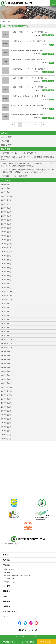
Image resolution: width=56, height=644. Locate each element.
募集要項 (7, 601)
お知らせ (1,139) (7, 137)
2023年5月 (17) (6, 319)
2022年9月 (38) (6, 351)
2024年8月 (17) (6, 260)
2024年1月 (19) (6, 288)
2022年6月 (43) (6, 363)
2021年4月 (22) (6, 419)
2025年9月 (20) (6, 208)
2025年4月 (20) (6, 228)
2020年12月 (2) (6, 435)
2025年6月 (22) (6, 220)
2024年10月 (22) (6, 252)
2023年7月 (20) (6, 312)
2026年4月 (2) (6, 184)
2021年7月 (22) (6, 407)
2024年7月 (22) (6, 264)
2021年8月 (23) (6, 403)
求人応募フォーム (10, 611)
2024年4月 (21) (6, 276)
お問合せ (7, 606)
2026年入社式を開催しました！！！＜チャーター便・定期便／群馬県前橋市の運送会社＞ (28, 158)
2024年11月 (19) (6, 248)
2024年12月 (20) (6, 244)
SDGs (5, 596)
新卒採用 (7, 560)
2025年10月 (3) (6, 204)
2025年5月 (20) (6, 224)
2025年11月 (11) (6, 200)
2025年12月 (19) (6, 196)
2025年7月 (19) (6, 216)
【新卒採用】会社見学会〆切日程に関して (15, 176)
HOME (4, 21)
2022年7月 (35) (6, 359)
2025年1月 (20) (6, 240)
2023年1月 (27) (6, 335)
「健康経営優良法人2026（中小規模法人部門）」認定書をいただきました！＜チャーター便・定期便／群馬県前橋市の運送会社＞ (28, 165)
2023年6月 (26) (6, 316)
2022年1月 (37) (6, 383)
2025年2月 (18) (6, 236)
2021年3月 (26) (6, 423)
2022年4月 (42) (6, 371)
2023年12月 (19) (6, 292)
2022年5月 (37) (6, 367)
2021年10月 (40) (6, 395)
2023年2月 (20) (6, 331)
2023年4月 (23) (6, 323)
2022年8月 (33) (6, 355)
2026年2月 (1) (6, 192)
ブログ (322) (5, 141)
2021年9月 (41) (6, 399)
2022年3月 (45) (6, 375)
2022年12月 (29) (6, 339)
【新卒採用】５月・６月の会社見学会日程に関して (18, 153)
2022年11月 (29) (6, 343)
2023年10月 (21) (6, 300)
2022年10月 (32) (6, 347)
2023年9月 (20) (6, 304)
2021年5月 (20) (6, 415)
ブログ (6, 616)
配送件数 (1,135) (7, 145)
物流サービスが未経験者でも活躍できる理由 (17, 575)
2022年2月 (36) (6, 379)
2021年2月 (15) (6, 427)
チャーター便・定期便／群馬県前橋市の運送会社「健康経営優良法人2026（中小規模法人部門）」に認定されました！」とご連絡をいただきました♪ (28, 171)
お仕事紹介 (7, 572)
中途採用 (7, 565)
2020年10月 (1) (6, 439)
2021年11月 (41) (6, 391)
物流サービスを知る (10, 569)
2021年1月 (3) (6, 431)
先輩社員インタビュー (10, 582)
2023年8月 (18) (6, 308)
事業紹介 (7, 591)
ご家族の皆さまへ (9, 579)
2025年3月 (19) (6, 232)
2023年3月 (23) (6, 327)
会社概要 (7, 586)
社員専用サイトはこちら (28, 630)
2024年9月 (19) (6, 256)
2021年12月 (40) (6, 387)
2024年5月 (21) (6, 272)
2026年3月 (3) (6, 188)
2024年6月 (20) (6, 268)
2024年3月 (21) (6, 280)
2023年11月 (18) (6, 296)
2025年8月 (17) (6, 212)
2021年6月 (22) (6, 411)
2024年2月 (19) (6, 284)
